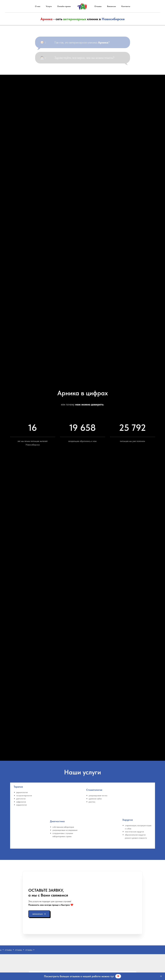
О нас (38, 6)
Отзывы (98, 6)
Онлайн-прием (64, 6)
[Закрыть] (161, 976)
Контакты (126, 6)
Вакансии (111, 6)
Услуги (49, 6)
